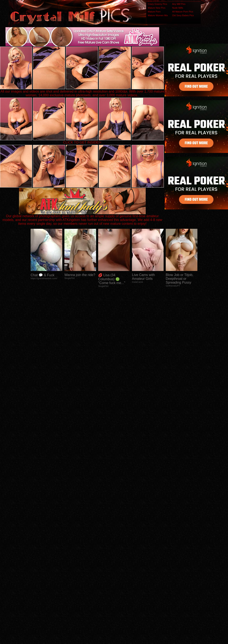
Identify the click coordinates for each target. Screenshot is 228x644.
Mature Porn (154, 12)
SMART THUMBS (121, 560)
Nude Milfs (178, 8)
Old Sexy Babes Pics (183, 15)
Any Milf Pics (179, 4)
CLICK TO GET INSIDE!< (82, 142)
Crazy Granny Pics (157, 4)
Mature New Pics (157, 8)
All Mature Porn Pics (183, 12)
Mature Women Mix (158, 15)
